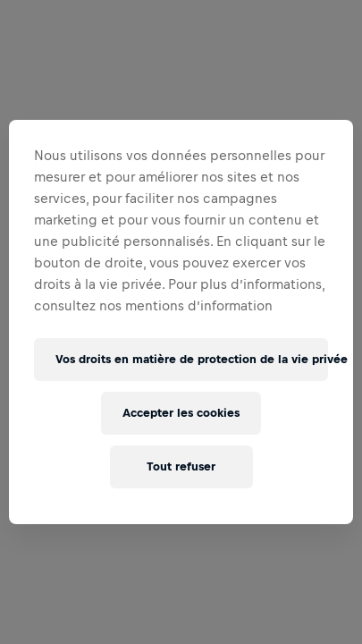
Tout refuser (181, 466)
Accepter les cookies (181, 413)
